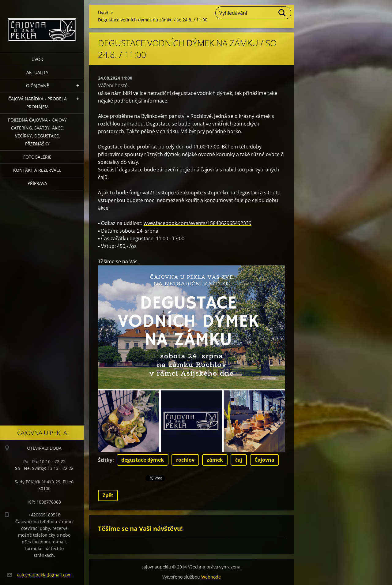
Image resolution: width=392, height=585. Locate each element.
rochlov (185, 460)
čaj (239, 460)
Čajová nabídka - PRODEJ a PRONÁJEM (38, 103)
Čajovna (264, 460)
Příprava (37, 183)
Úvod (38, 59)
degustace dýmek (143, 460)
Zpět (108, 495)
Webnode (211, 577)
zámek (215, 460)
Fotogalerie (37, 157)
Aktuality (37, 72)
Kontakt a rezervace (37, 170)
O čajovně (38, 86)
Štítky (105, 460)
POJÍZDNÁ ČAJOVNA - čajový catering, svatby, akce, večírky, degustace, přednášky (37, 132)
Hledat (282, 13)
